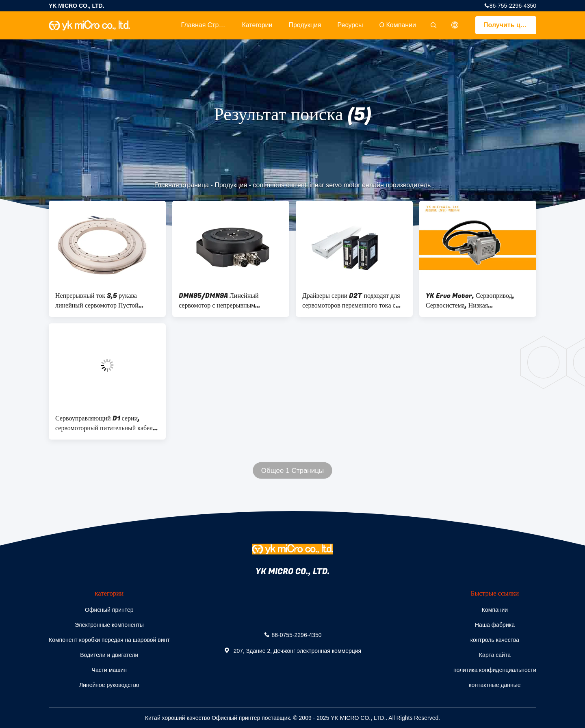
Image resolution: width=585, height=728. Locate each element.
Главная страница (207, 25)
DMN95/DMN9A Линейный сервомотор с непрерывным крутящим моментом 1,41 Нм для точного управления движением (225, 301)
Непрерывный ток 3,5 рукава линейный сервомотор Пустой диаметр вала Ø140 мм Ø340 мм (102, 301)
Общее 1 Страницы (292, 471)
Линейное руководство (109, 685)
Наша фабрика (495, 625)
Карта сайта (495, 655)
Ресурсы (350, 25)
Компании (495, 610)
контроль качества (495, 640)
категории (257, 25)
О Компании (398, 25)
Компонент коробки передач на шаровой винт (109, 640)
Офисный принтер (109, 610)
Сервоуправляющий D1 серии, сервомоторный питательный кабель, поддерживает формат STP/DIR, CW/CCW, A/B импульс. (106, 423)
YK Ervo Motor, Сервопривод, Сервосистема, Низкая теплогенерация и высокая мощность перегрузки (477, 301)
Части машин (109, 670)
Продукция (305, 25)
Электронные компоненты (109, 625)
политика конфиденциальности (495, 670)
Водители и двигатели (109, 655)
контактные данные (495, 685)
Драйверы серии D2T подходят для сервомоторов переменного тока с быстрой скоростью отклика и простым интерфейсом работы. (351, 301)
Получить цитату (510, 25)
